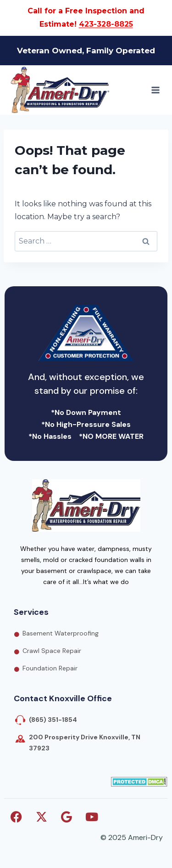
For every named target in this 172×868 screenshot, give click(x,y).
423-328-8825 (106, 24)
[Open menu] (155, 90)
